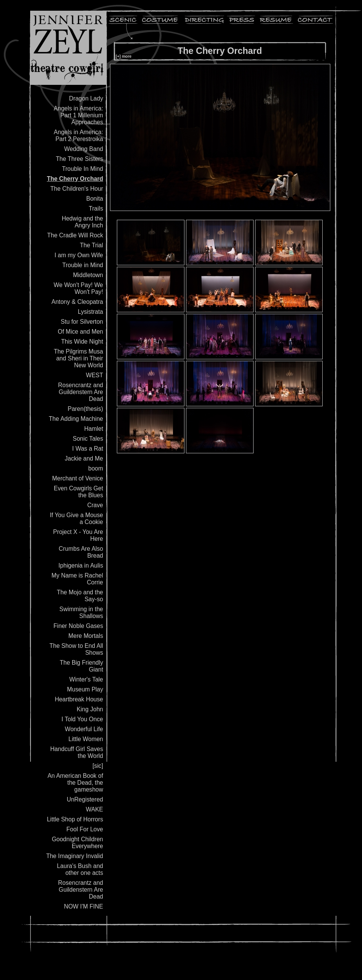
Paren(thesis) (85, 409)
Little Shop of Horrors (75, 819)
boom (96, 468)
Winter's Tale (86, 679)
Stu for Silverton (82, 322)
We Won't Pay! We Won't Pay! (78, 288)
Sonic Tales (88, 439)
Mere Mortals (86, 636)
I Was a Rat (88, 449)
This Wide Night (82, 342)
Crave (95, 505)
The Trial (91, 245)
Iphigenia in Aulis (81, 565)
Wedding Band (84, 149)
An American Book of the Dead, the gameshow (75, 783)
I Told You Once (82, 719)
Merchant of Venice (78, 478)
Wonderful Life (84, 729)
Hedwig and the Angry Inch (82, 222)
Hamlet (94, 429)
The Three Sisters (79, 159)
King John (90, 709)
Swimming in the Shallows (81, 612)
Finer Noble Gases (78, 626)
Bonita (95, 199)
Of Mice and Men (80, 332)
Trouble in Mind (83, 265)
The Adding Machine (76, 419)
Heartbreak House (79, 699)
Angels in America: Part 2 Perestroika (78, 135)
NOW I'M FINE (83, 906)
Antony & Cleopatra (77, 302)
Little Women (86, 739)
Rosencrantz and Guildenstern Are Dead (81, 392)
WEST (95, 375)
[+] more (124, 56)
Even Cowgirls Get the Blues (78, 492)
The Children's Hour (77, 189)
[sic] (98, 766)
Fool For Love (85, 829)
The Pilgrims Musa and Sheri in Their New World (78, 358)
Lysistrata (90, 312)
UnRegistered (85, 799)
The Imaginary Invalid (75, 856)
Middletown (88, 275)
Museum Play (85, 689)
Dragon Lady (86, 98)
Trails (96, 208)
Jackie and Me (84, 458)
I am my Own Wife (79, 255)
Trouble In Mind (82, 169)
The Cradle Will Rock (75, 235)
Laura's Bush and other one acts (80, 869)
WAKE (95, 809)
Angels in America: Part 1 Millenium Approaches (78, 115)
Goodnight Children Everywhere (78, 843)
